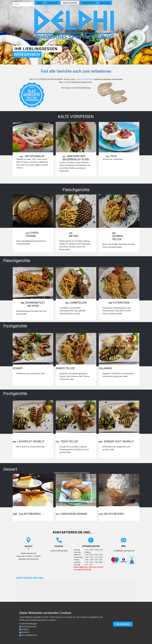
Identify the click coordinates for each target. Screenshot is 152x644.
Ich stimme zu (123, 624)
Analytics (25, 629)
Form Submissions (29, 635)
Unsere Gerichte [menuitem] (70, 3)
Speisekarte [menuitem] (53, 3)
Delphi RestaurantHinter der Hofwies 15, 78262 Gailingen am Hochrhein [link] (29, 556)
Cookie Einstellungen (28, 624)
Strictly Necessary (29, 626)
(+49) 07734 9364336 (84, 79)
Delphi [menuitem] (40, 3)
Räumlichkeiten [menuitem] (89, 3)
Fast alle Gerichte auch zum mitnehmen (76, 71)
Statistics (25, 632)
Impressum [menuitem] (105, 3)
